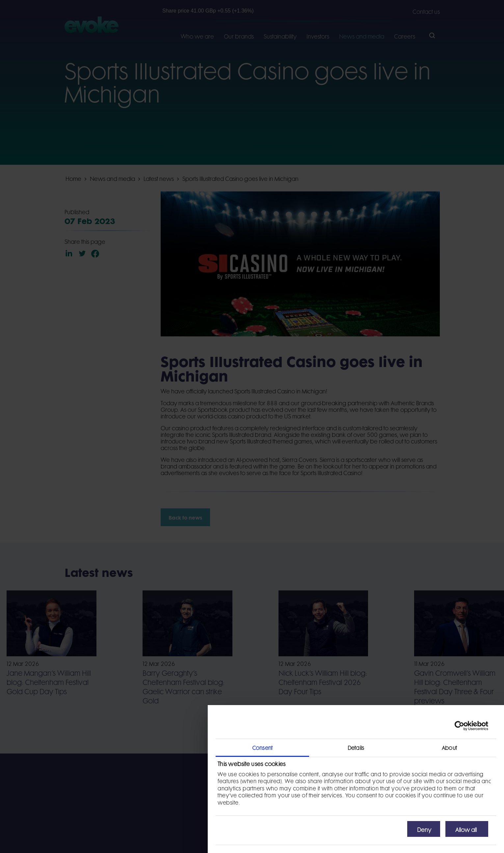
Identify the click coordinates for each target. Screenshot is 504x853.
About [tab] (449, 747)
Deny (424, 829)
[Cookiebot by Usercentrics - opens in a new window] (459, 726)
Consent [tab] (262, 747)
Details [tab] (356, 747)
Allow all (466, 829)
